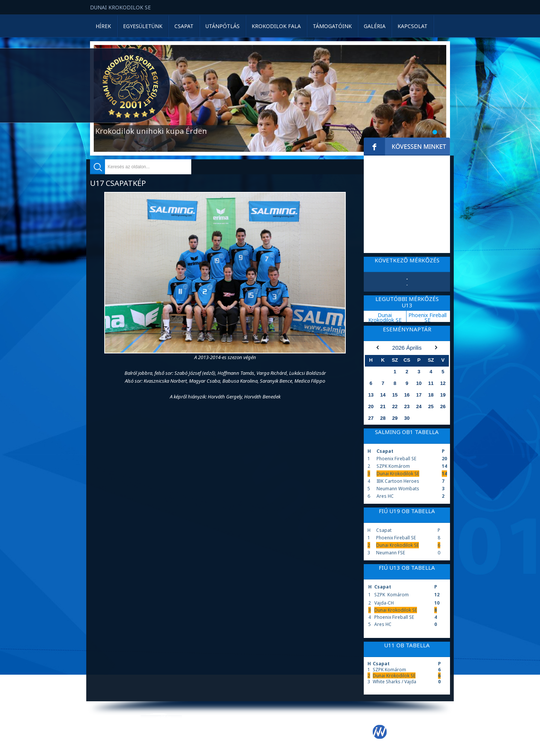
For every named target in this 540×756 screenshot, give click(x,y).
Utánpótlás (223, 26)
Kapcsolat (412, 26)
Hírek (103, 26)
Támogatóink (332, 26)
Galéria (375, 26)
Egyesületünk (143, 26)
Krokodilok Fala (276, 26)
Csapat (184, 26)
